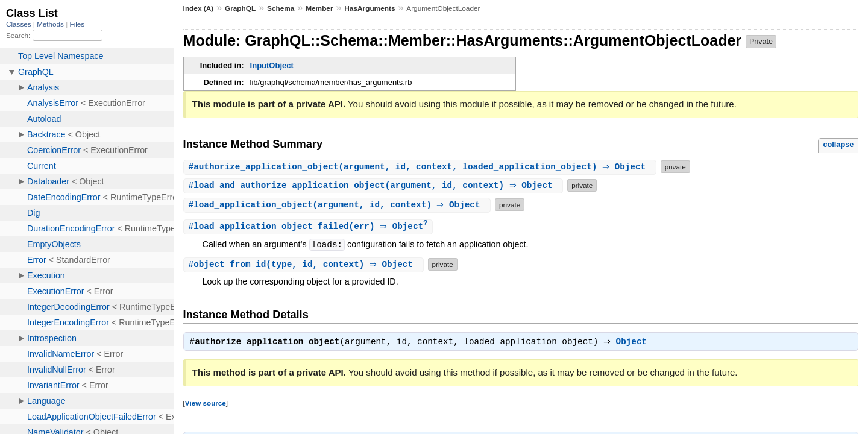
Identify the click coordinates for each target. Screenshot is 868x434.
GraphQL (240, 8)
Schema (281, 8)
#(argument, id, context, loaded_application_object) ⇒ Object (421, 167)
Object (634, 344)
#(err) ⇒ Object (310, 227)
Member (319, 8)
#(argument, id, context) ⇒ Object (375, 185)
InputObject (272, 65)
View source (206, 405)
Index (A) (199, 8)
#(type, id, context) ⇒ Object (305, 265)
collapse (838, 144)
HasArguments (370, 8)
